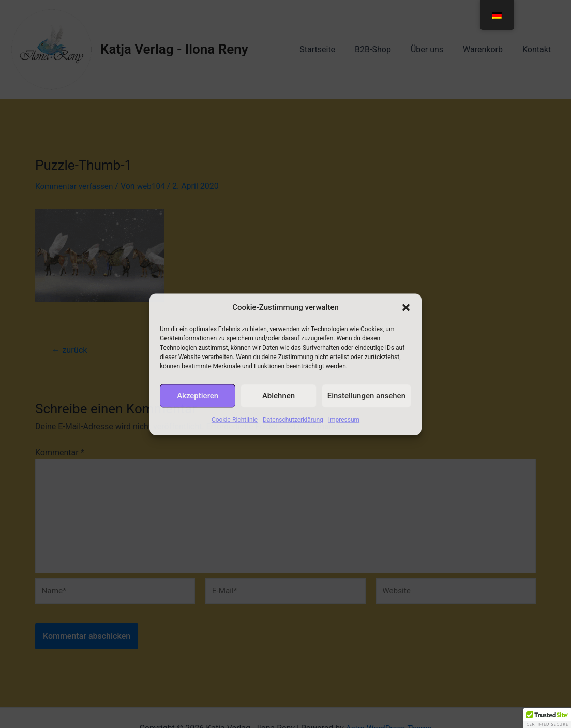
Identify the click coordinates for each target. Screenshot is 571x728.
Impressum (344, 424)
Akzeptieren (198, 399)
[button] (406, 308)
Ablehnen (279, 399)
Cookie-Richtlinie (235, 424)
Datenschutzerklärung (293, 424)
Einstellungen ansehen (366, 399)
